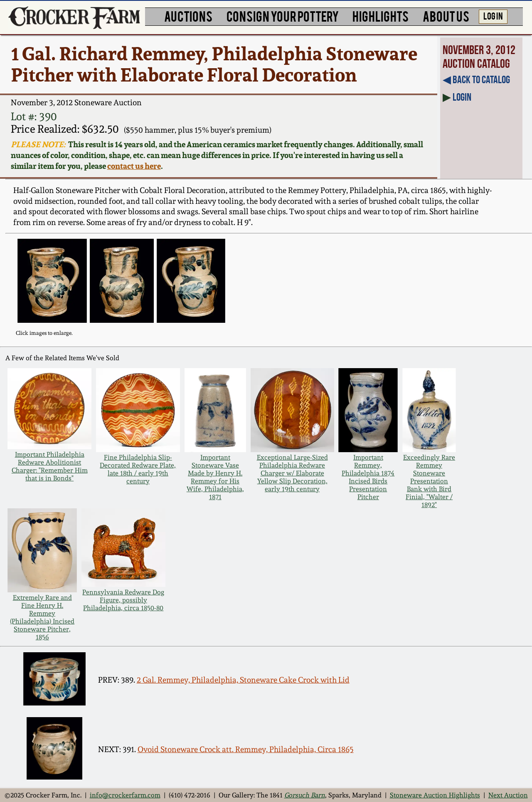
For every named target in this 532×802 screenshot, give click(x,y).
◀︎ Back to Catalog (476, 79)
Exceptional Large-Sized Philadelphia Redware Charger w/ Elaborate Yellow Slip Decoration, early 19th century (292, 473)
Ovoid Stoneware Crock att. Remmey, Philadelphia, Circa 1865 (246, 749)
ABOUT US (446, 16)
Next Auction (508, 795)
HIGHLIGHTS (381, 16)
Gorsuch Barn (305, 795)
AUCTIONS (188, 16)
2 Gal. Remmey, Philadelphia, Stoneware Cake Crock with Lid (243, 680)
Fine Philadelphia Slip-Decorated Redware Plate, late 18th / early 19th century (138, 469)
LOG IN (493, 15)
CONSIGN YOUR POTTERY (283, 16)
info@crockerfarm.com (125, 795)
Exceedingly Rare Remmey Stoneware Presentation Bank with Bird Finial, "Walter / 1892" (429, 481)
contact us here (134, 166)
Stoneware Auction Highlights (435, 795)
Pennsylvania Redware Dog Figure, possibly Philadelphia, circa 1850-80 (123, 600)
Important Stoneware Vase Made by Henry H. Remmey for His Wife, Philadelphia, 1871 (215, 477)
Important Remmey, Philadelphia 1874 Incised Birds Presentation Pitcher (368, 477)
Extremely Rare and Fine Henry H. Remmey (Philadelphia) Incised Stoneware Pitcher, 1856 (42, 617)
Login (462, 97)
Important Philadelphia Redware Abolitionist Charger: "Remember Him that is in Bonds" (50, 466)
